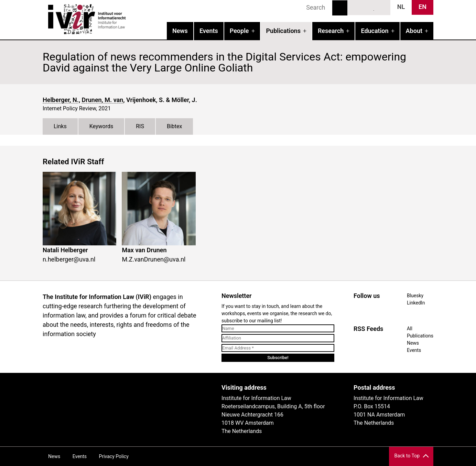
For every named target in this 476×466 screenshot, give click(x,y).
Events (209, 31)
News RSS (381, 7)
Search (340, 8)
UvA (122, 390)
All (410, 329)
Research (331, 31)
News (180, 31)
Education (375, 31)
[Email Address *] (278, 348)
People (239, 31)
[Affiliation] (278, 338)
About (414, 31)
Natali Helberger (65, 250)
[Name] (278, 329)
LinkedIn (369, 7)
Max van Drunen (144, 250)
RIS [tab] (140, 126)
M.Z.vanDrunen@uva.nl (154, 259)
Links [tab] (60, 126)
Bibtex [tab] (175, 126)
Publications (283, 31)
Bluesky (356, 7)
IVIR (131, 19)
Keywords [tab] (101, 126)
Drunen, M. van (103, 100)
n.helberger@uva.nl (69, 259)
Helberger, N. (61, 100)
